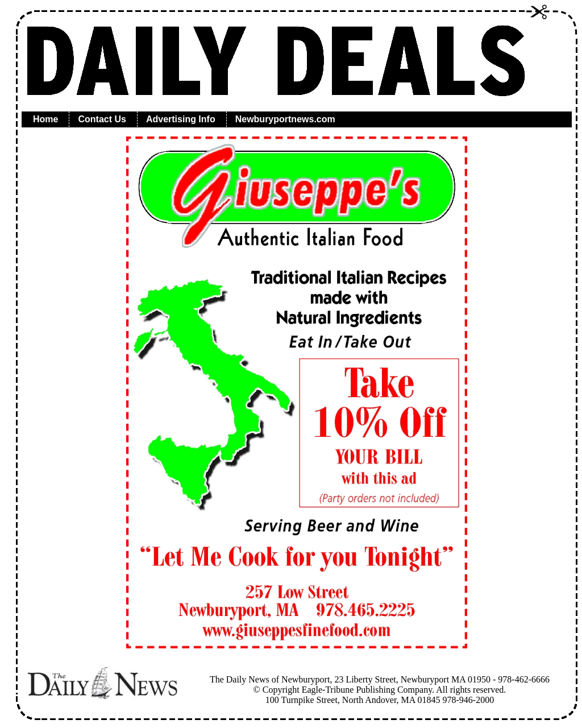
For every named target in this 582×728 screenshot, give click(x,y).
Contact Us (102, 119)
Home (45, 119)
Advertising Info (181, 119)
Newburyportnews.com (285, 119)
